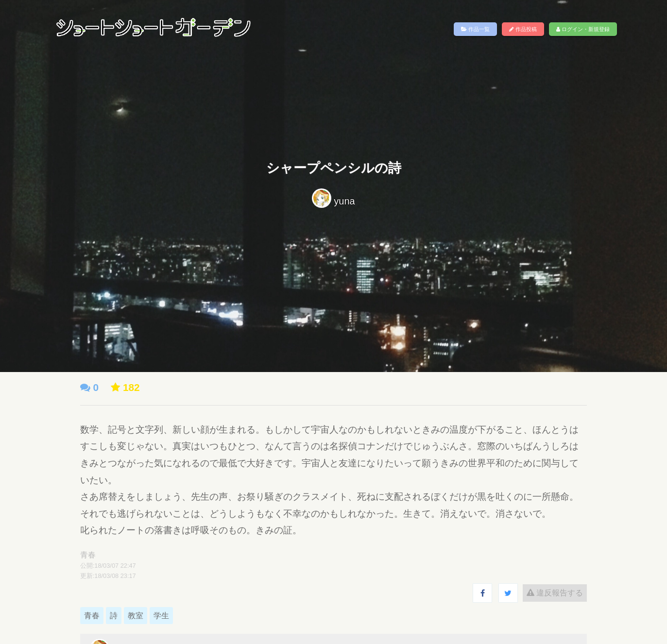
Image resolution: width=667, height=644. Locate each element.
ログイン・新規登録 (583, 29)
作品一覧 (475, 29)
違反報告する (555, 593)
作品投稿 (523, 29)
